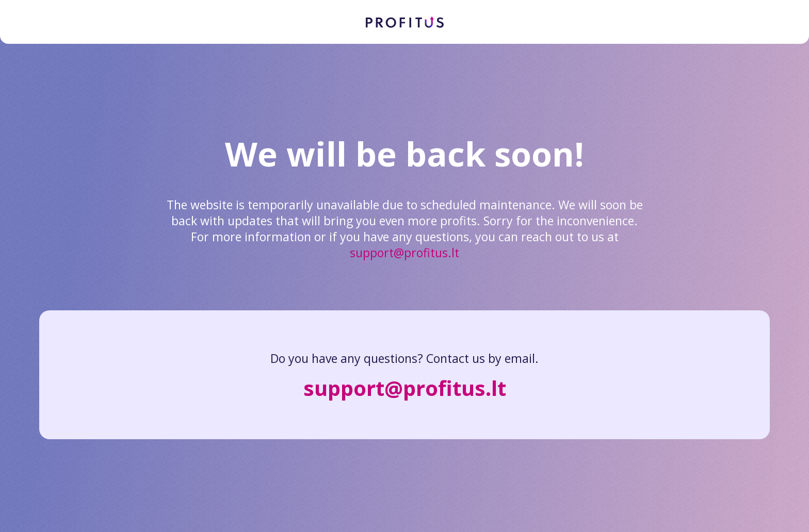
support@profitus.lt (405, 253)
